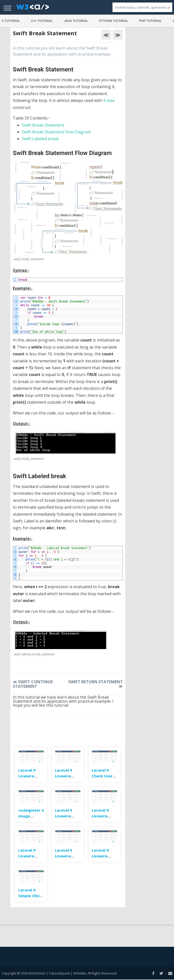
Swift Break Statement (43, 125)
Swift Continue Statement (33, 684)
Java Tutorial (76, 21)
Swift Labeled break (40, 139)
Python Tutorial (113, 21)
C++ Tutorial (42, 21)
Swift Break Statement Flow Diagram (56, 132)
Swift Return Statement (96, 684)
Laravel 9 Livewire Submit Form (104, 856)
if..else (109, 100)
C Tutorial (11, 21)
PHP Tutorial (150, 21)
